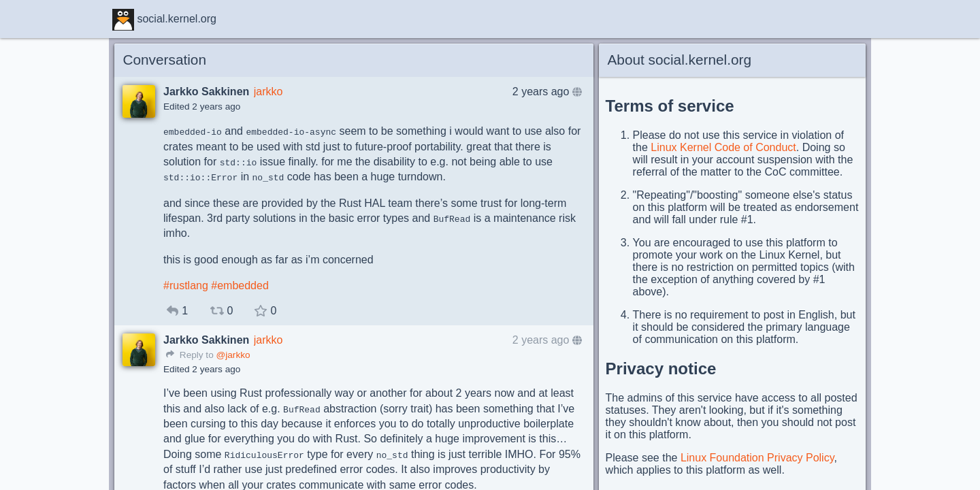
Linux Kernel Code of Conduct (723, 147)
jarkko (268, 92)
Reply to (190, 355)
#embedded (240, 285)
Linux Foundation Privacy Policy (757, 458)
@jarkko (233, 355)
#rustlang (186, 285)
